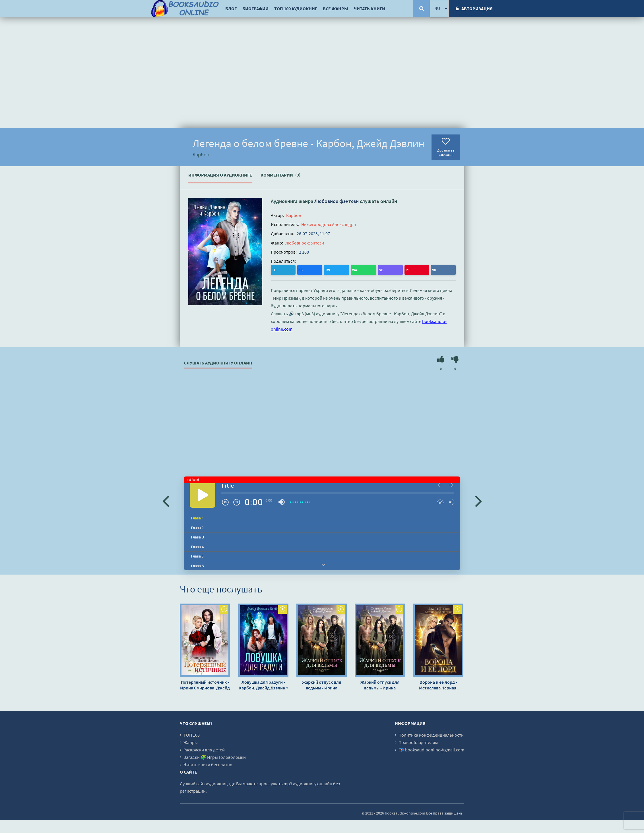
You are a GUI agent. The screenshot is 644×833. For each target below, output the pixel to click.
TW (299, 269)
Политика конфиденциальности (431, 734)
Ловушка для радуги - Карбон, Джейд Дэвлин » (263, 684)
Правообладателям (418, 741)
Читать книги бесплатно (208, 763)
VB (323, 269)
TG (276, 269)
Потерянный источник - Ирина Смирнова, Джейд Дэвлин (205, 684)
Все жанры (336, 9)
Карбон (294, 215)
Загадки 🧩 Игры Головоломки (215, 756)
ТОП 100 (192, 734)
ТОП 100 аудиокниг (296, 9)
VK (345, 269)
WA (311, 269)
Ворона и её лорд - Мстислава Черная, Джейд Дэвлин (438, 684)
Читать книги (370, 9)
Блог (231, 9)
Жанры (191, 741)
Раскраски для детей (204, 749)
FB (287, 269)
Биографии (255, 9)
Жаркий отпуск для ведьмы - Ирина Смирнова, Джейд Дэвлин (322, 684)
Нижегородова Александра (329, 224)
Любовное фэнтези (337, 201)
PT (334, 269)
